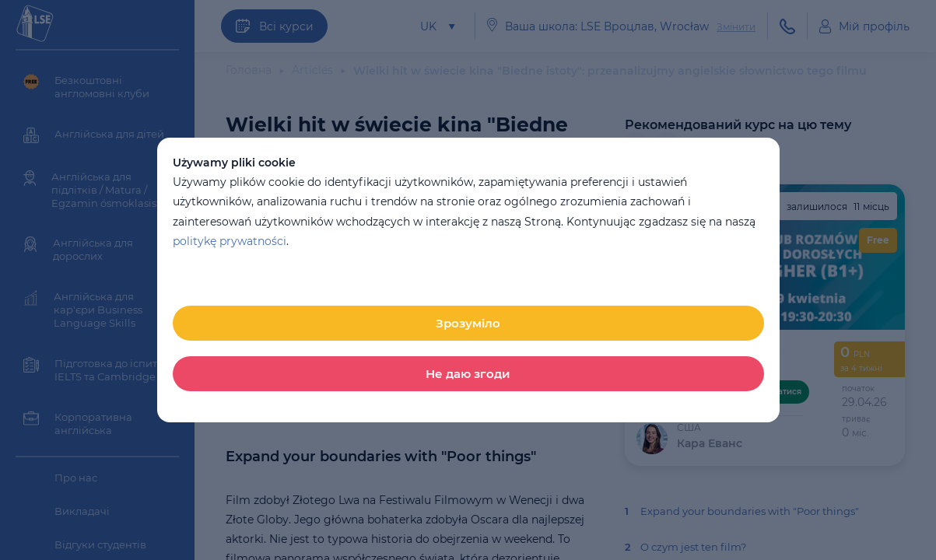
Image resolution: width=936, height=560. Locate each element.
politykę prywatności (230, 241)
